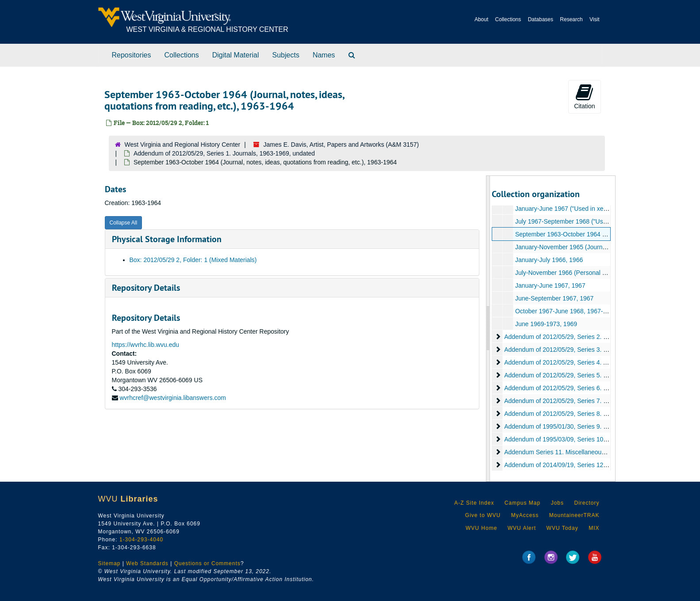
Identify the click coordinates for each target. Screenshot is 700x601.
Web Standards (147, 563)
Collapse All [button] (124, 223)
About (481, 19)
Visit (594, 19)
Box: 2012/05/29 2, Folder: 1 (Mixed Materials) (193, 260)
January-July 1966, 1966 (549, 260)
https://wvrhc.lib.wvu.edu (146, 345)
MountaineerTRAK (574, 515)
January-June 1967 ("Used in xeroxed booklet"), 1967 (589, 209)
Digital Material (236, 55)
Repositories (132, 55)
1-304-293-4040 (141, 540)
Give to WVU (483, 515)
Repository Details (146, 288)
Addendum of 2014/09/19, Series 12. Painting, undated (580, 465)
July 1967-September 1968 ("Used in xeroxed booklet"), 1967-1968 (607, 221)
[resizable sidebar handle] (488, 329)
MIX (594, 528)
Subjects (286, 55)
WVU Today (562, 528)
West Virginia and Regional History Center (183, 145)
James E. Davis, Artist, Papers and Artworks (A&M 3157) (341, 145)
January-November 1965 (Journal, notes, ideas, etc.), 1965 (596, 247)
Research (571, 19)
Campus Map (522, 503)
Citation (584, 96)
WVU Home (481, 528)
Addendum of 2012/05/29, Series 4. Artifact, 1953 (572, 362)
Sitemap (109, 563)
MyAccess (525, 515)
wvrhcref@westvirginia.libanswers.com (173, 398)
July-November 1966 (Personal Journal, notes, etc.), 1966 (595, 273)
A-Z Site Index (474, 503)
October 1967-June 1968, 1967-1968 (566, 311)
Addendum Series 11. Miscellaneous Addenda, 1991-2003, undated (597, 452)
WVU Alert (522, 528)
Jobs (557, 503)
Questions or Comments (207, 563)
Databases (541, 19)
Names (324, 55)
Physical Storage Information (167, 239)
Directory (587, 503)
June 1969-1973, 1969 (546, 324)
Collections (508, 19)
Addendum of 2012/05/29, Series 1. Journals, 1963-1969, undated (224, 153)
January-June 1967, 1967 (550, 285)
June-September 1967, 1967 (554, 298)
